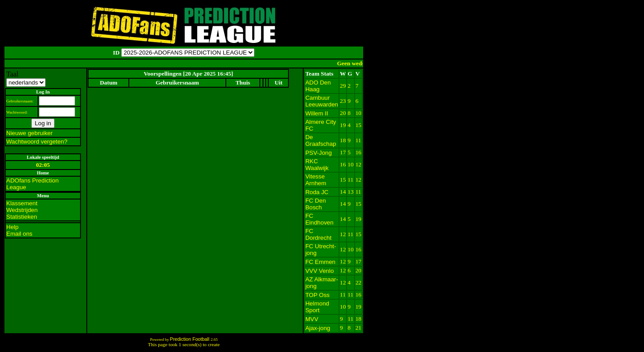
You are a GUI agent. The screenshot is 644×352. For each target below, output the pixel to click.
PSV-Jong (319, 153)
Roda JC (317, 192)
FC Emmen (320, 262)
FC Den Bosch (316, 204)
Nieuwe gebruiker (30, 133)
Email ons (19, 234)
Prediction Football (190, 339)
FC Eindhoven (320, 219)
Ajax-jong (318, 328)
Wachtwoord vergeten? (37, 142)
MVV (312, 319)
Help (12, 227)
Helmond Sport (317, 307)
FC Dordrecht (319, 234)
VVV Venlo (320, 271)
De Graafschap (321, 140)
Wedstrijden (22, 210)
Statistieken (22, 217)
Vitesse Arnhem (316, 180)
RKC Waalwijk (317, 165)
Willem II (317, 113)
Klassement (22, 203)
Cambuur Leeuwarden (322, 101)
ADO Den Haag (318, 86)
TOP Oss (318, 295)
